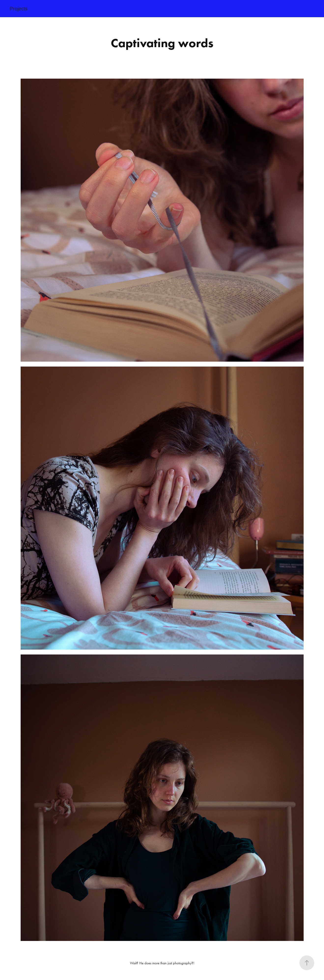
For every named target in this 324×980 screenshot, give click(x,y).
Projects (19, 9)
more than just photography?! (173, 963)
